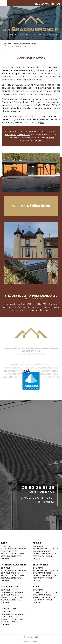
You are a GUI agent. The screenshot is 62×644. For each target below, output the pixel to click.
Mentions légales (34, 641)
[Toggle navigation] (3, 3)
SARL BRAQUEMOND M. (18, 135)
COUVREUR (6, 546)
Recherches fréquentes (25, 44)
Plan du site (27, 641)
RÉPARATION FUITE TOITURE (12, 553)
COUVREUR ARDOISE (10, 551)
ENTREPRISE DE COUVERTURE (13, 548)
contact (50, 138)
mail (42, 123)
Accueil (7, 44)
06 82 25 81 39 (47, 4)
